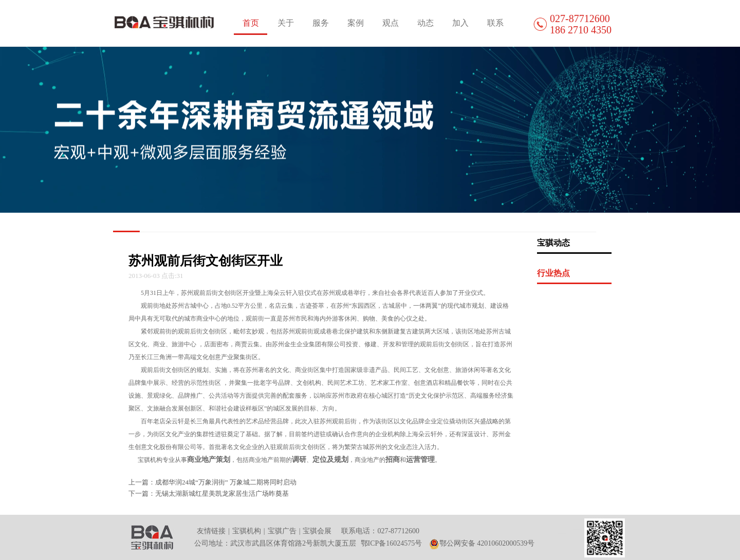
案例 (356, 23)
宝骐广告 (282, 531)
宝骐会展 (317, 531)
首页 (251, 23)
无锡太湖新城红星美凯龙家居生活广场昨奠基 (222, 493)
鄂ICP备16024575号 (392, 543)
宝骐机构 (247, 531)
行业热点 (553, 273)
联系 (495, 23)
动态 (425, 23)
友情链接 (211, 531)
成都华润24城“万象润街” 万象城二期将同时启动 (226, 482)
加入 (460, 23)
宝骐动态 (553, 243)
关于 (286, 23)
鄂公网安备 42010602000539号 (482, 543)
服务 (321, 23)
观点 (391, 23)
